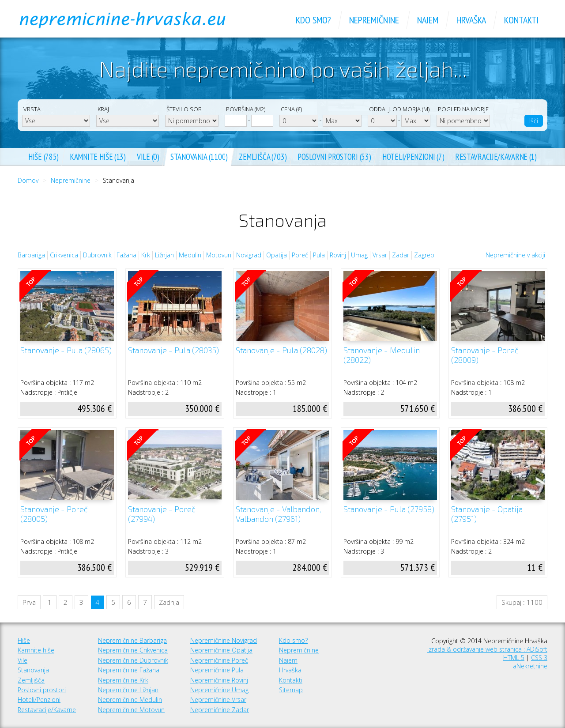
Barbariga (31, 255)
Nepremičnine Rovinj (219, 680)
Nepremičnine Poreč (219, 660)
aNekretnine (530, 666)
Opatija (277, 255)
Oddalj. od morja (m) (399, 109)
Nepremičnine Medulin (130, 700)
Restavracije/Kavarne (47, 710)
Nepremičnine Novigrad (224, 640)
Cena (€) (291, 109)
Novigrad (249, 255)
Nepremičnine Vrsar (218, 700)
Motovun (219, 255)
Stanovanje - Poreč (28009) (485, 355)
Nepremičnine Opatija (221, 650)
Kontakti (291, 680)
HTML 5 (514, 658)
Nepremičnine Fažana (129, 670)
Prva (29, 602)
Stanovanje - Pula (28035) (173, 350)
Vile (23, 660)
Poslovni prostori (42, 690)
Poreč (300, 255)
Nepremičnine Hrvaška (132, 20)
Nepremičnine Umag (219, 690)
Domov (28, 180)
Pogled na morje (463, 109)
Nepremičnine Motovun (131, 710)
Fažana (126, 255)
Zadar (401, 255)
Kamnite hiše (36, 650)
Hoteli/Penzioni (39, 700)
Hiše (24, 640)
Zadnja (169, 602)
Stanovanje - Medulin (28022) (382, 355)
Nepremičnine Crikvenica (133, 650)
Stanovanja (33, 670)
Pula (319, 255)
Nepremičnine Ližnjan (128, 690)
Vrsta (32, 109)
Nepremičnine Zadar (220, 710)
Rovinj (338, 255)
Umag (359, 255)
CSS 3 (539, 658)
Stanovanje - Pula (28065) (66, 350)
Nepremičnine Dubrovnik (133, 660)
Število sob (184, 109)
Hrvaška (290, 670)
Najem (288, 660)
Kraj (103, 109)
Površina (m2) (246, 109)
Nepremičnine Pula (217, 670)
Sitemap (291, 690)
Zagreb (424, 255)
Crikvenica (64, 255)
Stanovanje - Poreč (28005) (54, 514)
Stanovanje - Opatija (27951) (487, 514)
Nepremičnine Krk (123, 680)
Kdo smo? (293, 640)
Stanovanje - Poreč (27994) (162, 514)
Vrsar (380, 255)
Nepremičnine (71, 180)
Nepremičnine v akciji (515, 255)
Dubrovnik (97, 255)
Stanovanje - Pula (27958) (389, 509)
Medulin (190, 255)
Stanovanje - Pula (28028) (281, 350)
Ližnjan (164, 255)
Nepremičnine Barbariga (132, 640)
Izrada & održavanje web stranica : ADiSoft (487, 649)
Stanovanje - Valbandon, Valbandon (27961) (278, 514)
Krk (146, 255)
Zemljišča (31, 680)
